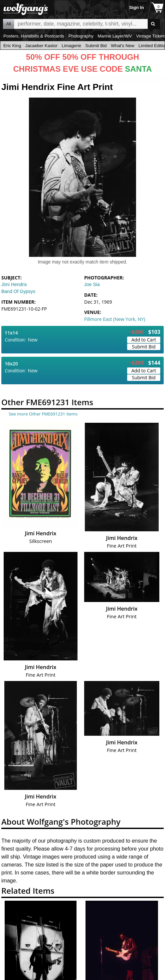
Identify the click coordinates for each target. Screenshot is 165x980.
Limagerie (71, 46)
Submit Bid (96, 46)
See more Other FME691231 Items (43, 414)
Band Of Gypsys (18, 291)
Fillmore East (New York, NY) (115, 319)
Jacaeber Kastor (41, 46)
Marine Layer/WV (115, 36)
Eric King (12, 46)
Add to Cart (144, 340)
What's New (123, 46)
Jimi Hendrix (14, 284)
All (8, 24)
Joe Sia (92, 284)
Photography (81, 36)
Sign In (136, 7)
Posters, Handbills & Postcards (34, 36)
